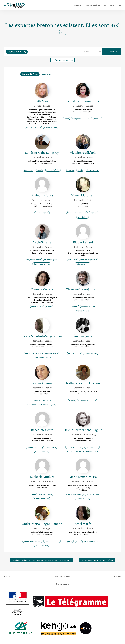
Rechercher (111, 52)
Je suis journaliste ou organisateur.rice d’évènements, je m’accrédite (42, 560)
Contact (8, 576)
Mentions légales (63, 576)
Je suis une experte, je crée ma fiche (97, 560)
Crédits (118, 576)
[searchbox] (53, 52)
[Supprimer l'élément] (25, 52)
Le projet (77, 5)
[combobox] (42, 52)
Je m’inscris (109, 5)
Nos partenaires (93, 5)
